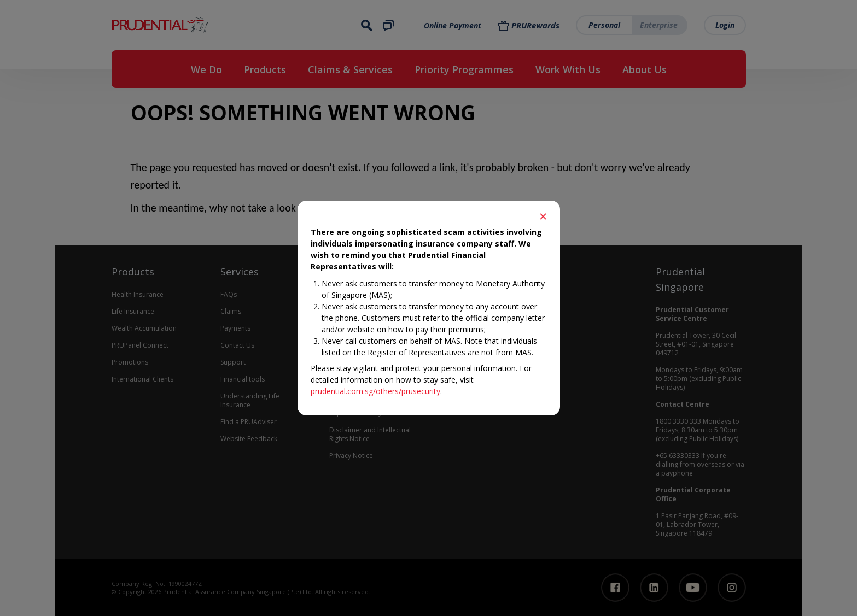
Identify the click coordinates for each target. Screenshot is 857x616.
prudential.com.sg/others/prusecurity (375, 391)
